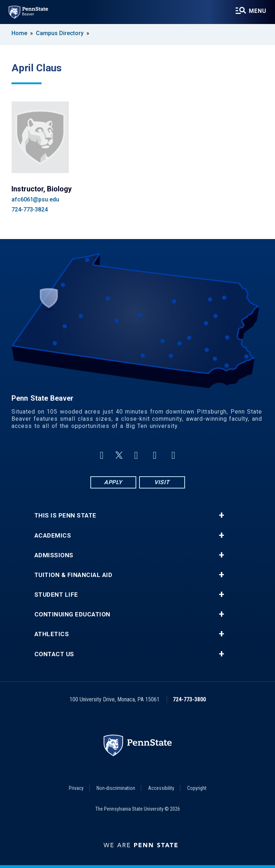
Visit (162, 482)
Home (19, 33)
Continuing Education (72, 614)
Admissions (54, 555)
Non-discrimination (116, 788)
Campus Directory (60, 33)
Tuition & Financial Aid (74, 575)
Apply (113, 482)
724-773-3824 (30, 209)
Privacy (76, 788)
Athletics (52, 634)
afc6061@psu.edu (35, 199)
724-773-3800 (189, 699)
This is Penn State (65, 516)
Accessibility (161, 788)
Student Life (56, 595)
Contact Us (54, 654)
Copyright (197, 788)
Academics (53, 536)
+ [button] (221, 515)
